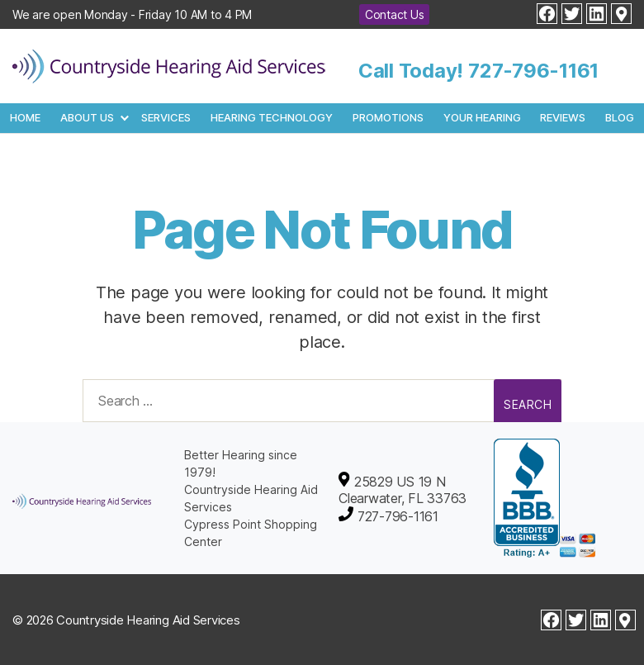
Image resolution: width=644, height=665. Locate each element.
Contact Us (395, 14)
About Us (87, 117)
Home (25, 117)
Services (166, 117)
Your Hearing (482, 117)
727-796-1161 (533, 71)
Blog (620, 117)
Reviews (563, 117)
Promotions (388, 117)
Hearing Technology (272, 117)
